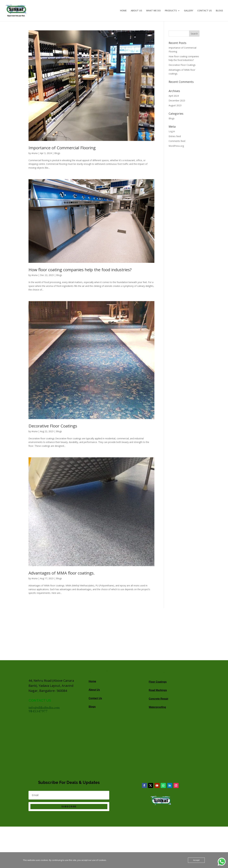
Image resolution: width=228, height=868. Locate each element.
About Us (94, 690)
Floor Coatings (158, 682)
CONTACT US (204, 11)
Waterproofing (157, 707)
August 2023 (175, 105)
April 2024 (174, 96)
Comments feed (177, 141)
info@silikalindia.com (44, 708)
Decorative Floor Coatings (53, 426)
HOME (123, 11)
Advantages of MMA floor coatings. (62, 573)
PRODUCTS (171, 11)
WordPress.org (176, 146)
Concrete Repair (159, 699)
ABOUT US (136, 11)
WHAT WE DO (153, 11)
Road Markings (158, 690)
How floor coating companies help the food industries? (80, 270)
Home (92, 681)
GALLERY (189, 11)
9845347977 (38, 712)
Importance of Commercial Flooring (62, 148)
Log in (172, 131)
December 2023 (177, 100)
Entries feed (175, 136)
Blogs (57, 153)
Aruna (35, 153)
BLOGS (219, 11)
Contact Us (95, 698)
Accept (196, 860)
